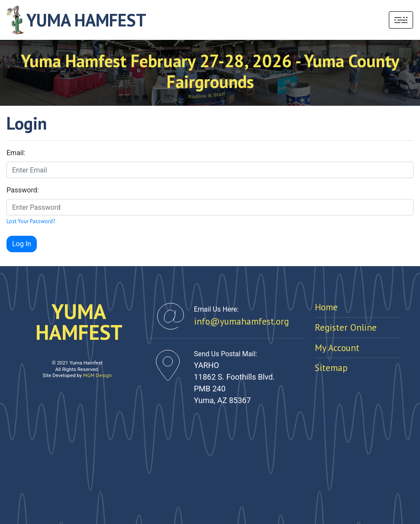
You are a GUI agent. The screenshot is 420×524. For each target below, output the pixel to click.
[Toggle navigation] (401, 20)
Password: (23, 190)
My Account (337, 348)
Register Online (346, 327)
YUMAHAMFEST (79, 322)
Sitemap (331, 368)
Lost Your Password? (31, 221)
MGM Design (97, 375)
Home (326, 307)
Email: (16, 153)
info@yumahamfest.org (241, 321)
